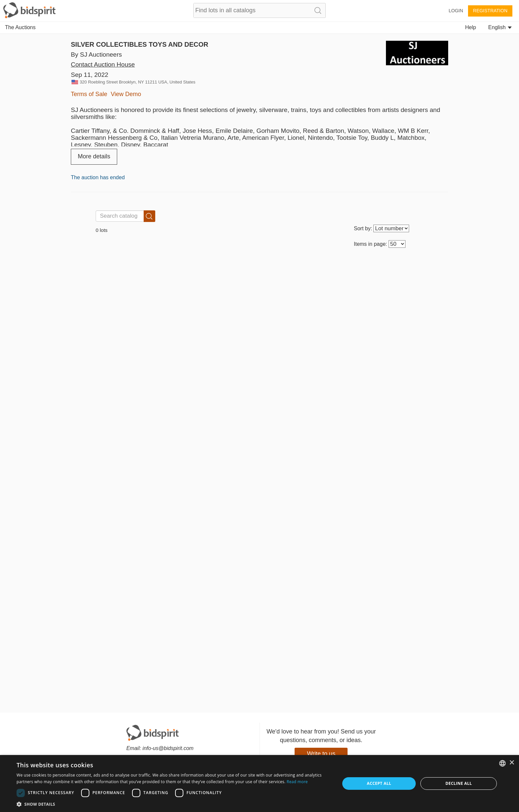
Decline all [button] (459, 783)
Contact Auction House (103, 64)
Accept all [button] (379, 783)
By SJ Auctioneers (96, 54)
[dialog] (259, 784)
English (500, 27)
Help (471, 27)
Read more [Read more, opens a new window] (297, 782)
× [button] (512, 763)
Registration (490, 11)
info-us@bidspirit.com (168, 748)
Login (456, 11)
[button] (173, 804)
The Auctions (20, 27)
